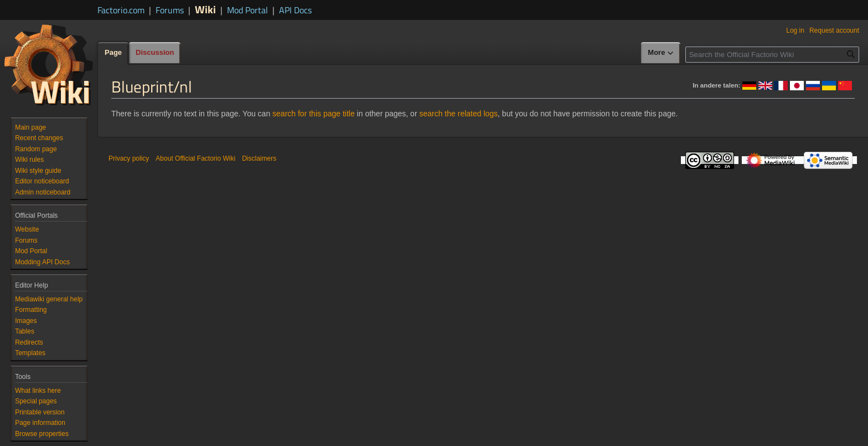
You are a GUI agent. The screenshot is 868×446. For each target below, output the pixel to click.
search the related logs (458, 114)
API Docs (295, 10)
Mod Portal (247, 10)
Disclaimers (259, 158)
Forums (170, 10)
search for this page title (314, 114)
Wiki (205, 9)
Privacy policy (129, 158)
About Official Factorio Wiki (195, 158)
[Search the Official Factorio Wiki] (772, 55)
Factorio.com (121, 10)
